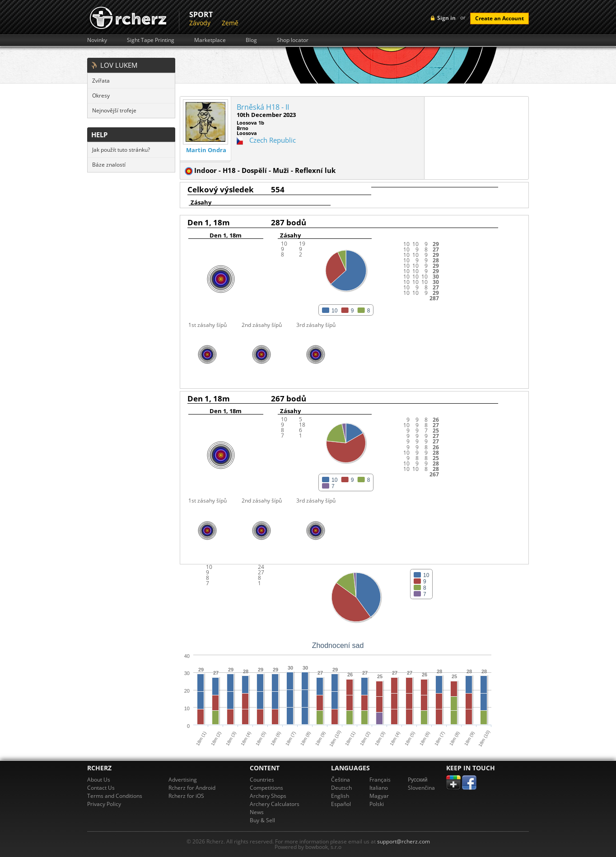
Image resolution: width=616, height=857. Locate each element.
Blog (251, 40)
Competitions (266, 788)
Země (230, 23)
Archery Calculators (275, 804)
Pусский (418, 780)
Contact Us (101, 788)
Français (380, 780)
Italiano (379, 788)
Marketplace (210, 40)
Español (341, 804)
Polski (377, 804)
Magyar (379, 796)
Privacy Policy (104, 804)
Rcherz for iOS (186, 796)
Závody (200, 23)
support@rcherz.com (404, 841)
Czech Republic (273, 140)
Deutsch (341, 788)
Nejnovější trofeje (114, 110)
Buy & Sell (262, 820)
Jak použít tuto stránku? (121, 150)
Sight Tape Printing (151, 40)
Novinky (97, 40)
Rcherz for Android (192, 788)
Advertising (183, 780)
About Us (99, 780)
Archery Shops (268, 796)
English (340, 796)
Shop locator (293, 40)
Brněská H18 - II (263, 107)
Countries (262, 780)
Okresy (101, 95)
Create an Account (499, 18)
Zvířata (101, 81)
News (257, 812)
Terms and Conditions (115, 796)
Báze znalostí (109, 165)
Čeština (341, 780)
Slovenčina (421, 788)
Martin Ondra (206, 150)
